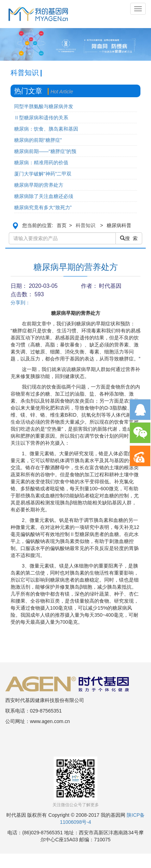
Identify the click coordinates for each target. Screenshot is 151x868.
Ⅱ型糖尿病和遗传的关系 (41, 118)
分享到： (20, 303)
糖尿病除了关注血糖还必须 (44, 196)
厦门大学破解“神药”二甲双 (43, 174)
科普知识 (86, 225)
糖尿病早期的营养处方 (39, 185)
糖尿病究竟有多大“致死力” (43, 207)
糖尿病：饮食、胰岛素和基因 (46, 129)
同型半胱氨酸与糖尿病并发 (44, 106)
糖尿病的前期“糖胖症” (38, 140)
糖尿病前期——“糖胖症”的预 (45, 151)
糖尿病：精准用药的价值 (41, 163)
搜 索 (129, 238)
